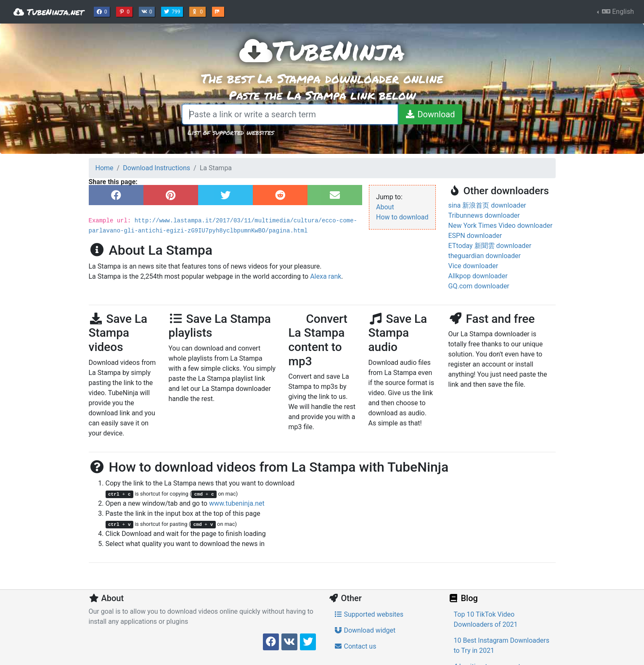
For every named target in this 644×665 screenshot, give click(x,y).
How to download (402, 217)
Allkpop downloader (478, 276)
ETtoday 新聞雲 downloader (490, 246)
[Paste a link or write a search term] (290, 114)
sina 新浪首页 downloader (487, 205)
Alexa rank (326, 276)
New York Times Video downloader (501, 226)
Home (105, 168)
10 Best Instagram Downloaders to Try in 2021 (502, 645)
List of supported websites (231, 132)
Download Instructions (156, 168)
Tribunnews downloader (484, 215)
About (385, 207)
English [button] (617, 12)
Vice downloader (473, 266)
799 (173, 11)
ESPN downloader (475, 236)
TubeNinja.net (49, 12)
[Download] (430, 114)
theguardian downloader (485, 256)
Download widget (365, 630)
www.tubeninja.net (237, 503)
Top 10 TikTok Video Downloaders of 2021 (486, 619)
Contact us (355, 646)
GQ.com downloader (479, 286)
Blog (463, 598)
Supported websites (369, 614)
